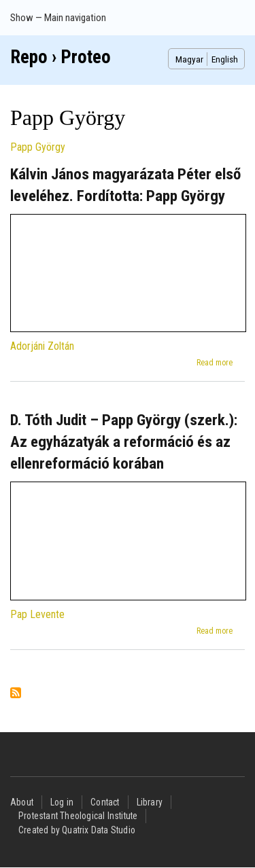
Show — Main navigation (58, 18)
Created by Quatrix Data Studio (77, 830)
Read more (215, 363)
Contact (105, 802)
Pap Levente (37, 614)
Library (150, 802)
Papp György (38, 147)
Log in (62, 802)
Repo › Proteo (61, 57)
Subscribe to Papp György (16, 694)
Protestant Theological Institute (78, 816)
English (225, 59)
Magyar (189, 59)
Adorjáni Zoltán (42, 346)
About (22, 802)
